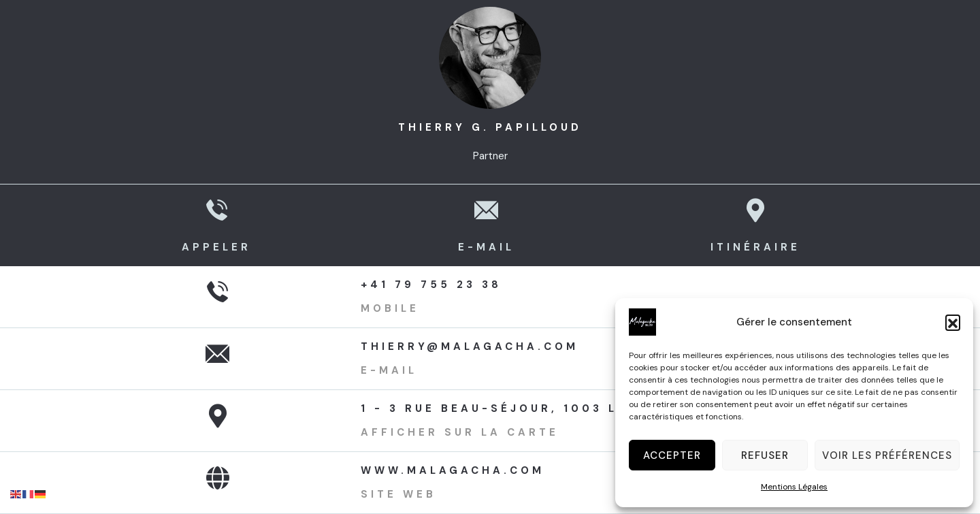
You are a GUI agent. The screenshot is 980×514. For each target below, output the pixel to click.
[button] (953, 322)
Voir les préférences (887, 455)
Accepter (672, 455)
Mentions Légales (794, 487)
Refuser (765, 455)
